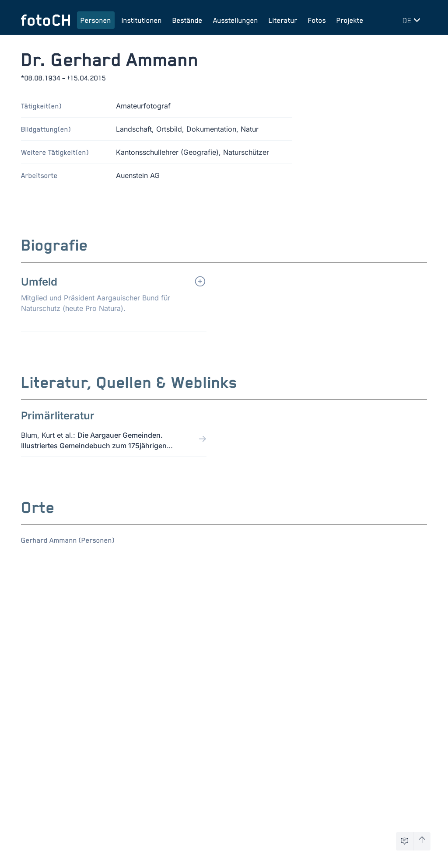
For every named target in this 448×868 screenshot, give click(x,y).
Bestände (187, 20)
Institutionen (142, 20)
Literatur (283, 20)
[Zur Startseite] (45, 20)
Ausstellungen (236, 20)
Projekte (350, 20)
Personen (96, 20)
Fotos (317, 20)
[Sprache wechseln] (413, 20)
